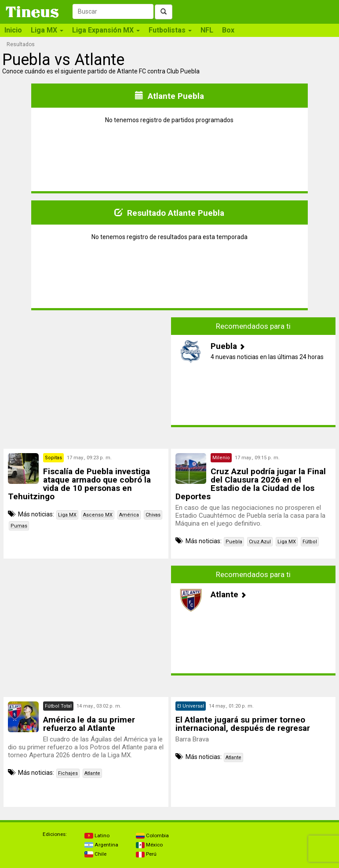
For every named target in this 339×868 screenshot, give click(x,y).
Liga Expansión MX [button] (106, 30)
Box (228, 30)
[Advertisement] (86, 379)
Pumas (19, 526)
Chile (95, 854)
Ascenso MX (98, 515)
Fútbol (310, 542)
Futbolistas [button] (170, 30)
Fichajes (68, 773)
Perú (146, 854)
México (149, 845)
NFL (207, 30)
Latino (97, 835)
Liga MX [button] (47, 30)
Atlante (92, 773)
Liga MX (67, 515)
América (129, 515)
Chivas (153, 515)
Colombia (152, 835)
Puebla (234, 542)
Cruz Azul (260, 542)
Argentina (101, 845)
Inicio (13, 30)
